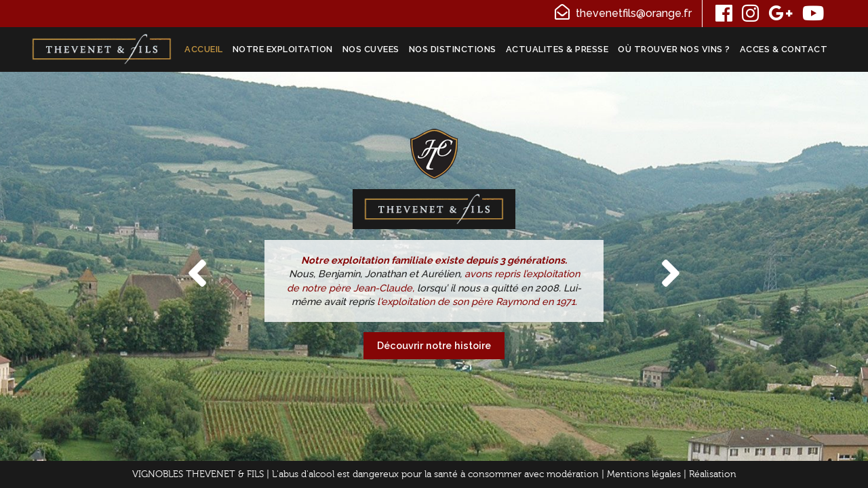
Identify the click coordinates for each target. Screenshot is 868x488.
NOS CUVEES (371, 49)
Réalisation (713, 474)
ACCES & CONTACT (784, 49)
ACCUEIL (204, 49)
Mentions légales (644, 474)
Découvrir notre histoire (434, 345)
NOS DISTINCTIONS (453, 49)
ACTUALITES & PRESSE (557, 49)
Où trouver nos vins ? (674, 49)
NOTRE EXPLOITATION (283, 49)
